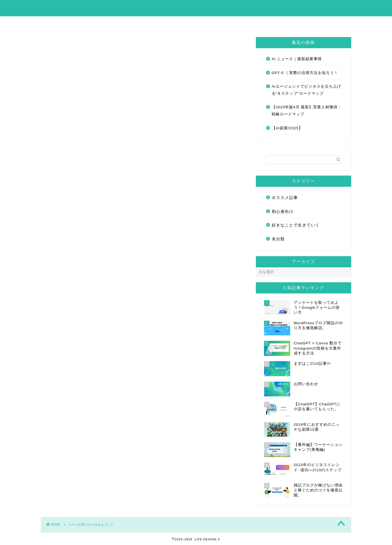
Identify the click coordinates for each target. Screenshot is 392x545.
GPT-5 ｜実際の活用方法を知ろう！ (305, 73)
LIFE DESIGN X (196, 8)
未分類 (70, 300)
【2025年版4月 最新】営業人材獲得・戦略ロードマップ (307, 111)
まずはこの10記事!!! (176, 23)
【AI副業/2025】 (287, 128)
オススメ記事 (76, 278)
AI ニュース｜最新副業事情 (297, 59)
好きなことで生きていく (88, 292)
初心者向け (74, 285)
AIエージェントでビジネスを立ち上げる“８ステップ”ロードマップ (306, 90)
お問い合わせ (223, 23)
